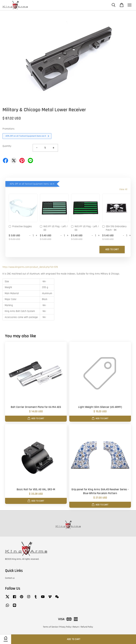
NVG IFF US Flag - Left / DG (85, 228)
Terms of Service (50, 627)
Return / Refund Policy (83, 627)
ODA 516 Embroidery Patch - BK (114, 228)
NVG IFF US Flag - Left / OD (54, 228)
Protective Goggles (20, 227)
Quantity (7, 146)
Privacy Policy (65, 627)
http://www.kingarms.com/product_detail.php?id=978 (30, 267)
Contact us (10, 578)
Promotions (9, 129)
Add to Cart (112, 249)
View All (123, 189)
